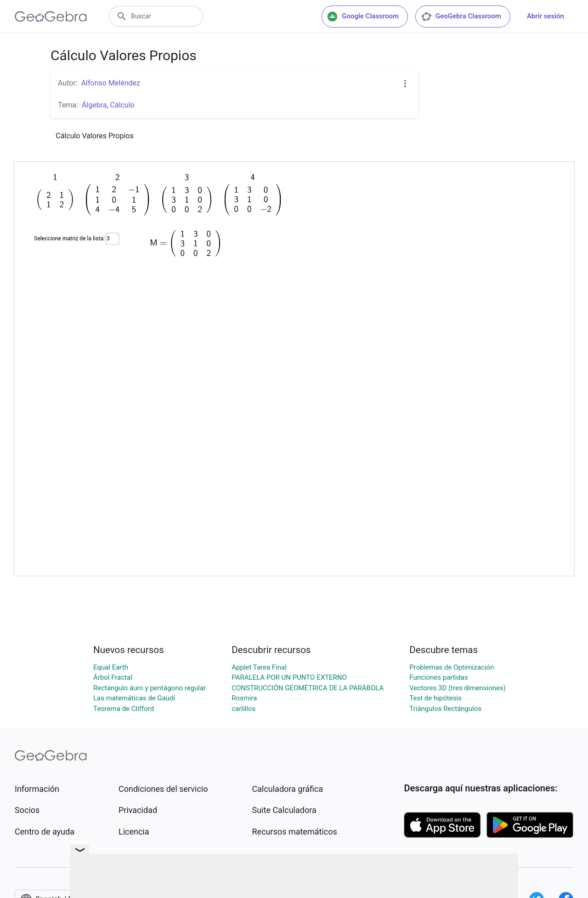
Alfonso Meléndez (111, 83)
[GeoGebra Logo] (51, 17)
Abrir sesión (546, 16)
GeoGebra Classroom (461, 17)
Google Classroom (363, 17)
